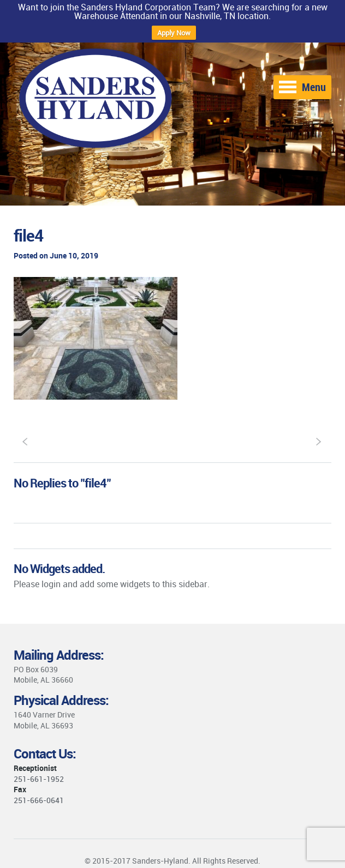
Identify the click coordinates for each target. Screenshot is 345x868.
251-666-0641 (39, 800)
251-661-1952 (39, 779)
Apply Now (174, 33)
